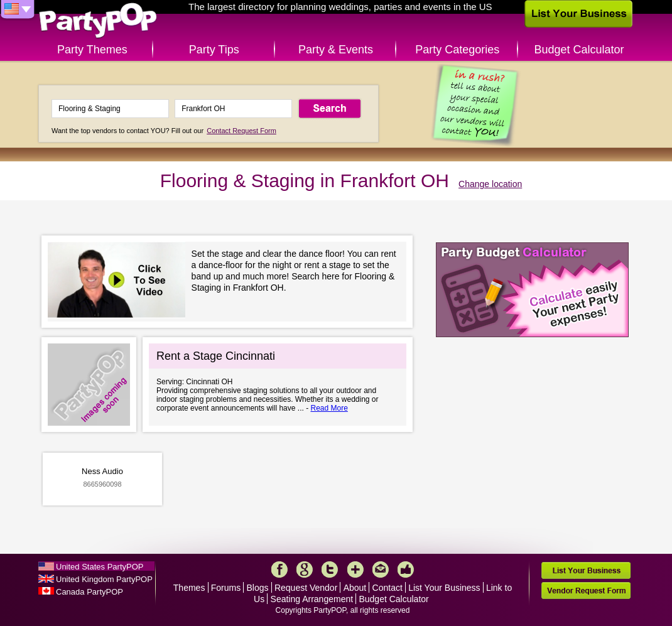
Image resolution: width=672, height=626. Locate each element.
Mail (381, 569)
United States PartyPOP (100, 567)
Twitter (330, 569)
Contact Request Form (241, 131)
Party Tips (214, 50)
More (355, 569)
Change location (490, 184)
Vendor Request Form (586, 591)
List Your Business (444, 588)
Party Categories (457, 50)
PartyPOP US (98, 21)
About (355, 588)
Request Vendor (306, 588)
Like (406, 569)
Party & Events (336, 50)
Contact (387, 588)
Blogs (258, 588)
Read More (329, 408)
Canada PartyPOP (89, 592)
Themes (189, 588)
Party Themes (92, 50)
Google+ (305, 569)
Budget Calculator (579, 50)
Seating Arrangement (312, 599)
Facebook (279, 569)
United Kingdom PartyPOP (104, 579)
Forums (226, 588)
